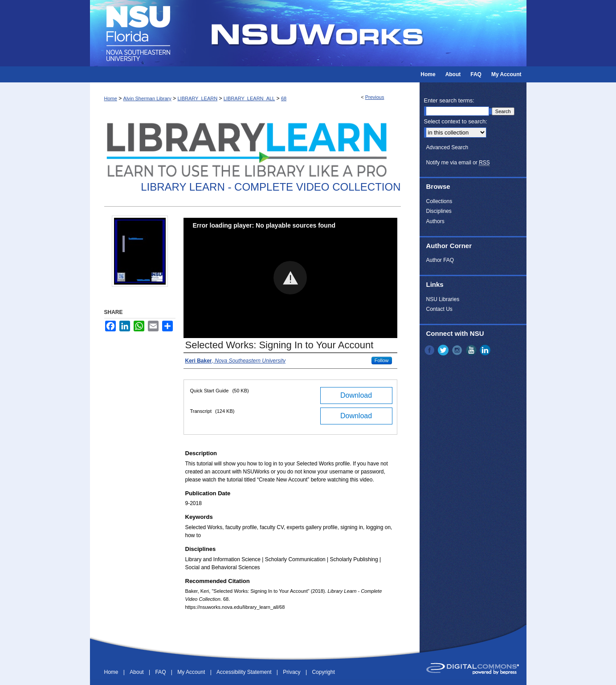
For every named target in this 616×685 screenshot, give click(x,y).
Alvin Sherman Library (147, 98)
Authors (435, 221)
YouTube (472, 350)
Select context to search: (456, 121)
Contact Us (439, 309)
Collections (439, 201)
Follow (382, 360)
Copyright (323, 672)
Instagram (458, 350)
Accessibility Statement (245, 672)
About (137, 672)
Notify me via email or (458, 163)
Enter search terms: (449, 100)
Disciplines (439, 211)
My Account (192, 672)
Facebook (430, 350)
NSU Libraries (443, 299)
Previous (375, 97)
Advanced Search (447, 147)
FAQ (161, 672)
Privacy (292, 672)
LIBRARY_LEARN (197, 98)
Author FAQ (440, 260)
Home (111, 98)
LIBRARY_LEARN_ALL (249, 98)
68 (284, 98)
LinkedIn (486, 350)
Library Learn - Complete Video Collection (271, 187)
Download (356, 395)
